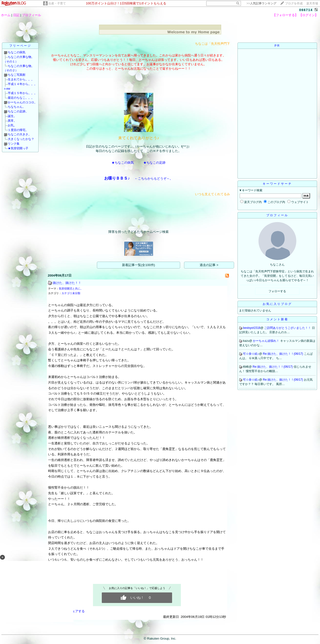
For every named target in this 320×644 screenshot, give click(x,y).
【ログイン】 (309, 15)
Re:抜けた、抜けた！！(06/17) (283, 354)
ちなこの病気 (17, 52)
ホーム (6, 15)
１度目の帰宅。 (18, 130)
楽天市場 (312, 3)
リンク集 (14, 144)
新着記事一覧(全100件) (139, 265)
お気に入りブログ (277, 304)
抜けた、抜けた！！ (67, 283)
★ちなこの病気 (123, 163)
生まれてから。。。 (21, 79)
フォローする (277, 291)
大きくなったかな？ (21, 139)
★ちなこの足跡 (154, 163)
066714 (306, 10)
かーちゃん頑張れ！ (266, 341)
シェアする (77, 611)
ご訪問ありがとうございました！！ (288, 328)
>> (261, 3)
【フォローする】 (285, 15)
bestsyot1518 (252, 328)
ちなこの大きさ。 (20, 134)
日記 (16, 15)
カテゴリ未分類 (71, 293)
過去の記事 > (209, 265)
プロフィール (31, 15)
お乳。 (12, 125)
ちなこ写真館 (17, 75)
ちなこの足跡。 (18, 111)
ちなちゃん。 (17, 107)
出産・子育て (57, 3)
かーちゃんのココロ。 (22, 102)
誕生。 (12, 116)
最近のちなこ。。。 (21, 98)
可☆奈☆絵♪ (251, 354)
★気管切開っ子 (18, 148)
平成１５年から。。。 (22, 93)
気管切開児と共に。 (71, 289)
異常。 (12, 121)
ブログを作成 (294, 3)
